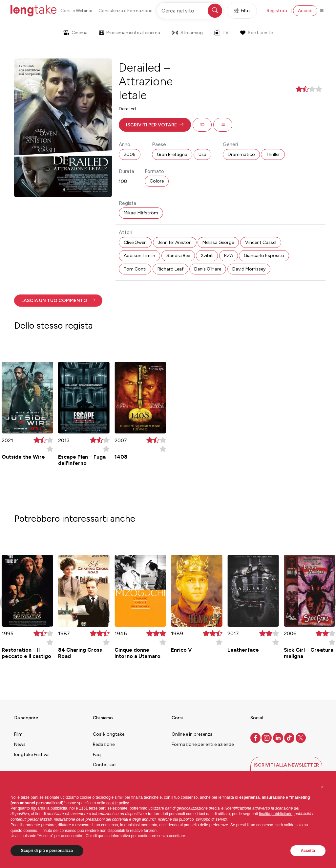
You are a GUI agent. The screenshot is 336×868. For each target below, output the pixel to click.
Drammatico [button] (241, 154)
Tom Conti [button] (135, 269)
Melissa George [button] (218, 242)
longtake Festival (32, 755)
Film (18, 734)
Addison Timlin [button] (139, 256)
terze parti (98, 808)
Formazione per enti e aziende (203, 744)
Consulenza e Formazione (125, 11)
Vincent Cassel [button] (261, 242)
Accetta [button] (308, 851)
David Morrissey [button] (249, 269)
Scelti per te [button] (256, 33)
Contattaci (105, 765)
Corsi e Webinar (77, 11)
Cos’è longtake (109, 734)
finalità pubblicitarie (276, 814)
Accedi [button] (305, 11)
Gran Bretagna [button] (172, 154)
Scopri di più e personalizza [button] (47, 851)
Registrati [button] (277, 11)
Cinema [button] (75, 33)
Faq (97, 755)
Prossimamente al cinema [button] (130, 33)
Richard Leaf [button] (170, 269)
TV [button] (221, 33)
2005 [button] (130, 154)
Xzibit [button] (207, 256)
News (20, 744)
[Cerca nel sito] (190, 11)
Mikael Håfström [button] (141, 213)
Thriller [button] (273, 154)
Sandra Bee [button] (178, 256)
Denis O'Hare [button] (208, 269)
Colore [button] (157, 181)
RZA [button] (229, 256)
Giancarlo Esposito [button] (264, 256)
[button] (155, 125)
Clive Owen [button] (135, 242)
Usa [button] (202, 154)
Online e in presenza (192, 734)
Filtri (242, 11)
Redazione (104, 744)
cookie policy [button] (117, 803)
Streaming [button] (187, 33)
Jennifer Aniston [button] (175, 242)
